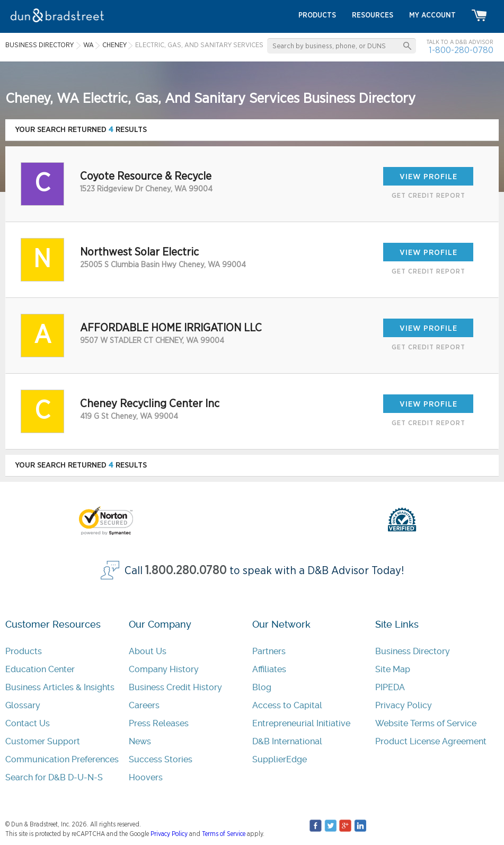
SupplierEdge (280, 759)
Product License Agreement (431, 741)
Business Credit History (175, 687)
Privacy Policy (404, 705)
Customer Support (43, 741)
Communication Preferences (62, 759)
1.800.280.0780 (186, 571)
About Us (148, 651)
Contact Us (28, 723)
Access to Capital (287, 705)
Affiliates (269, 669)
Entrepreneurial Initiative (301, 723)
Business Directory (413, 651)
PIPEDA (390, 687)
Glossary (23, 705)
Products (24, 651)
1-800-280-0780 (461, 50)
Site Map (393, 669)
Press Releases (159, 723)
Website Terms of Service (426, 723)
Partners (269, 651)
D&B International (287, 741)
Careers (144, 705)
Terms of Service (224, 834)
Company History (164, 669)
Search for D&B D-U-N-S (54, 777)
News (140, 741)
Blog (262, 687)
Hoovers (146, 777)
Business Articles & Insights (60, 687)
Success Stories (161, 759)
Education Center (40, 669)
